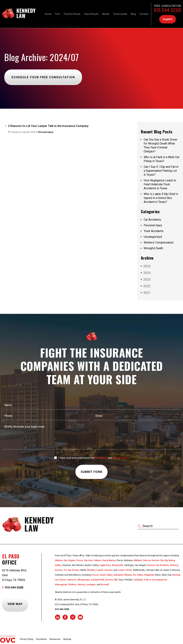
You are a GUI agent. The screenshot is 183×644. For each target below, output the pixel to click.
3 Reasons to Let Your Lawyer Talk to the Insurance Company (48, 126)
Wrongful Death (153, 248)
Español (168, 19)
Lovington (91, 585)
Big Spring (170, 560)
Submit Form (91, 472)
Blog (133, 14)
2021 (146, 293)
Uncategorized (153, 237)
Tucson (95, 575)
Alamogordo (61, 585)
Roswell (105, 585)
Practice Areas (72, 14)
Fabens (98, 560)
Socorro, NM (111, 580)
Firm (58, 14)
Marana (128, 575)
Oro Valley (138, 575)
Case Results (91, 14)
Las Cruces (60, 580)
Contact (144, 14)
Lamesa (108, 570)
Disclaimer (101, 458)
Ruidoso (72, 585)
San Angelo (69, 560)
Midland (138, 560)
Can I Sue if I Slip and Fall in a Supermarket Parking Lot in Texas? (161, 171)
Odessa (147, 560)
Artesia (81, 585)
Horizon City (158, 560)
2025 (146, 266)
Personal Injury (45, 132)
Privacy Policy (121, 458)
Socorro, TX (61, 570)
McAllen (91, 570)
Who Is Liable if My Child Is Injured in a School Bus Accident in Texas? (161, 198)
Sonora (151, 565)
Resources (55, 639)
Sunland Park (98, 580)
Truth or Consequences (155, 580)
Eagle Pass (105, 565)
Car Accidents (152, 220)
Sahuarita (118, 575)
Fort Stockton (162, 565)
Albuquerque (83, 580)
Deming (176, 575)
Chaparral (149, 575)
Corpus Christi (125, 570)
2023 (146, 279)
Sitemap (67, 639)
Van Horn (88, 560)
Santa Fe (72, 580)
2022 (146, 286)
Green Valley (106, 575)
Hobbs (58, 565)
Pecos (80, 560)
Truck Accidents (154, 231)
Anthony (174, 565)
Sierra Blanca (109, 560)
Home (48, 14)
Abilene (59, 560)
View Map (15, 604)
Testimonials (120, 14)
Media (106, 14)
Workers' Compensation (159, 243)
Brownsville (118, 565)
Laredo (100, 570)
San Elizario (73, 570)
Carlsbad (138, 580)
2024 (146, 273)
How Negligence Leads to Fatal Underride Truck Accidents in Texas (160, 184)
